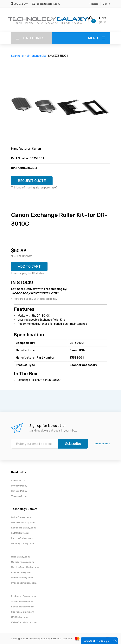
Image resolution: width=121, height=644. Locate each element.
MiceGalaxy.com (20, 557)
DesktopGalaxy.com (23, 522)
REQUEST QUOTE (32, 181)
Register (93, 4)
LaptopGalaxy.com (22, 538)
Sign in (106, 4)
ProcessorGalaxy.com (24, 583)
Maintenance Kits (35, 56)
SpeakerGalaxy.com (23, 607)
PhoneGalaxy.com (22, 572)
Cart (103, 18)
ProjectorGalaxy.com (23, 596)
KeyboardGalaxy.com (23, 528)
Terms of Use (19, 496)
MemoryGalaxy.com (22, 543)
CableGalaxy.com (21, 517)
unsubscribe (102, 444)
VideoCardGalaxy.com (24, 622)
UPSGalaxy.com (20, 617)
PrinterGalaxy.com (22, 578)
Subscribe (73, 444)
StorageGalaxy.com (22, 612)
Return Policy (19, 491)
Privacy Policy (19, 486)
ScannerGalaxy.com (23, 601)
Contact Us (18, 480)
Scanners (17, 56)
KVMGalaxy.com (20, 533)
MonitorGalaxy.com (22, 562)
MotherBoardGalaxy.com (26, 567)
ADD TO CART (29, 266)
